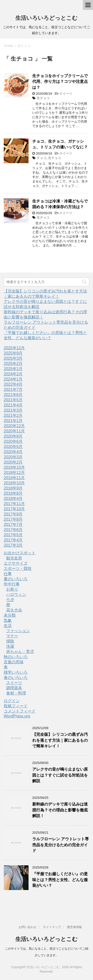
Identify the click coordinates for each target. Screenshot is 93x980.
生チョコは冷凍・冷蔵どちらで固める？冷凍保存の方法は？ (60, 204)
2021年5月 (13, 400)
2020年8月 (13, 436)
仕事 (8, 574)
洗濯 (10, 646)
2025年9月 (13, 353)
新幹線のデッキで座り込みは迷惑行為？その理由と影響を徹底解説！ (60, 810)
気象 (8, 620)
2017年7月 (13, 524)
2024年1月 (13, 379)
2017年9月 (13, 514)
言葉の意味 (14, 662)
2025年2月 (13, 364)
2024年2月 (13, 374)
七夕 (10, 600)
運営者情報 (74, 927)
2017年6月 (13, 530)
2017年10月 (14, 509)
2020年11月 (14, 431)
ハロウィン (16, 594)
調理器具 (14, 688)
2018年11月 (14, 478)
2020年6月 (13, 441)
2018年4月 (13, 499)
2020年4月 (13, 452)
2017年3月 (13, 545)
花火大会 (14, 610)
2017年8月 (13, 519)
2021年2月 (13, 415)
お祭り (12, 589)
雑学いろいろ (16, 672)
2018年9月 (13, 488)
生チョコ (43, 98)
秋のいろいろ (16, 657)
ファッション (18, 631)
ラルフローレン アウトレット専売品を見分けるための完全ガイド (61, 845)
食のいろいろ (16, 678)
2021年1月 (13, 421)
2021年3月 (13, 410)
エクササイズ (16, 563)
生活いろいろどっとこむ (46, 18)
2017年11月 (14, 504)
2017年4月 (13, 540)
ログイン (12, 701)
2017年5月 (13, 535)
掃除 (10, 641)
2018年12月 (14, 473)
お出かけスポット (20, 553)
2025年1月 (13, 369)
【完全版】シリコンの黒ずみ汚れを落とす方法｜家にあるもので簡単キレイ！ (60, 740)
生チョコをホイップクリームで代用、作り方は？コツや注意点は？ (60, 82)
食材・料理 (16, 693)
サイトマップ (52, 927)
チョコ (42, 158)
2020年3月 (13, 457)
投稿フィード (16, 706)
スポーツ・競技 (18, 568)
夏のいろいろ (16, 579)
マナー (12, 636)
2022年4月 (13, 384)
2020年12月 (14, 426)
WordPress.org (17, 716)
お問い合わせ (28, 927)
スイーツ (66, 94)
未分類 (10, 615)
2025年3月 (13, 358)
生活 (8, 626)
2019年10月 (14, 467)
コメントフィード (20, 711)
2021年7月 (13, 390)
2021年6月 (13, 395)
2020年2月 (13, 462)
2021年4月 (13, 405)
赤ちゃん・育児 (20, 652)
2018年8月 (13, 493)
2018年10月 (14, 483)
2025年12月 (14, 348)
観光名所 (14, 558)
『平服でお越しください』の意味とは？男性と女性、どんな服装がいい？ (60, 880)
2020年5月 (13, 447)
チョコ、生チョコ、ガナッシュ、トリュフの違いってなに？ (60, 144)
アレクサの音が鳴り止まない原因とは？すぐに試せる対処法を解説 (60, 775)
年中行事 (12, 584)
